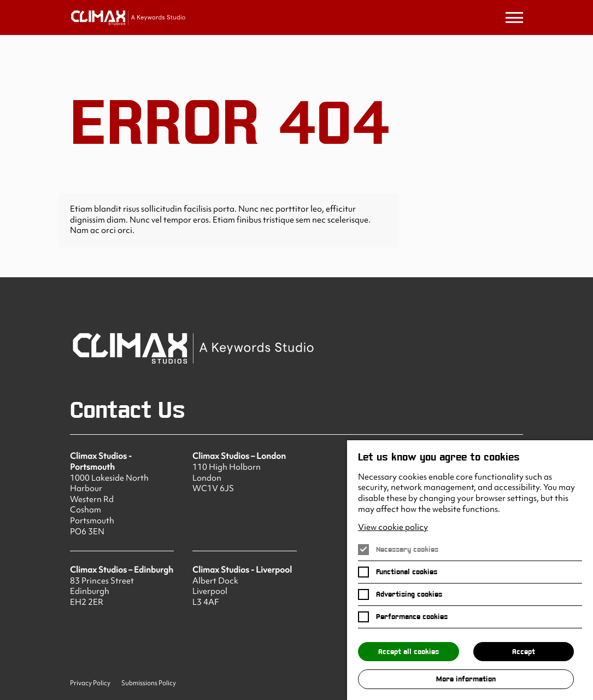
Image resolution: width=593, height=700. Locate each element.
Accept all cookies (409, 652)
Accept (524, 652)
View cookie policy (393, 527)
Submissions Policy (149, 683)
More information (466, 679)
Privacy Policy (90, 683)
